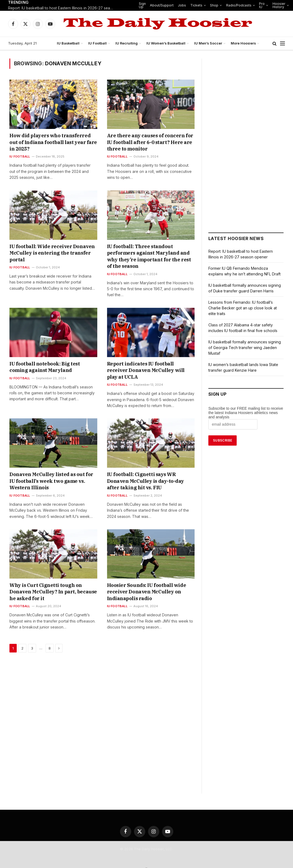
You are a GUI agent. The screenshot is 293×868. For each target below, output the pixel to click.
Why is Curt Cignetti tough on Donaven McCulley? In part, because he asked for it (51, 576)
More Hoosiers (241, 43)
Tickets (195, 5)
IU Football (98, 43)
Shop (212, 5)
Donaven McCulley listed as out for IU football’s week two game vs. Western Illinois (53, 465)
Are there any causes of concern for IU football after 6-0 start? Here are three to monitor (147, 143)
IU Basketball (69, 43)
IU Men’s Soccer (207, 43)
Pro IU (257, 5)
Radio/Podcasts (235, 5)
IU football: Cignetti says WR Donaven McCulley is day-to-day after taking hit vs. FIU (148, 468)
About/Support (163, 5)
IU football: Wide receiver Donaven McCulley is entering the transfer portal (48, 250)
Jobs (182, 5)
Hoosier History (273, 5)
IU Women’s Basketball (166, 43)
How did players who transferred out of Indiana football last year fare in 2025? (48, 139)
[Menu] (282, 44)
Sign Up (144, 5)
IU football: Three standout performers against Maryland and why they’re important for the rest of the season (145, 253)
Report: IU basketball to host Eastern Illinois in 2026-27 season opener (62, 8)
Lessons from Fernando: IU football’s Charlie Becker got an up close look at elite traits (246, 308)
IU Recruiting (127, 43)
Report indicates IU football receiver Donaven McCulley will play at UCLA (144, 361)
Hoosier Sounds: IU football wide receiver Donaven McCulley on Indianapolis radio (148, 576)
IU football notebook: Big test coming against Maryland (46, 361)
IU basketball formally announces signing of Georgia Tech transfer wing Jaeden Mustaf (245, 348)
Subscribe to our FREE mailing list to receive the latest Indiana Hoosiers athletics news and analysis (246, 413)
